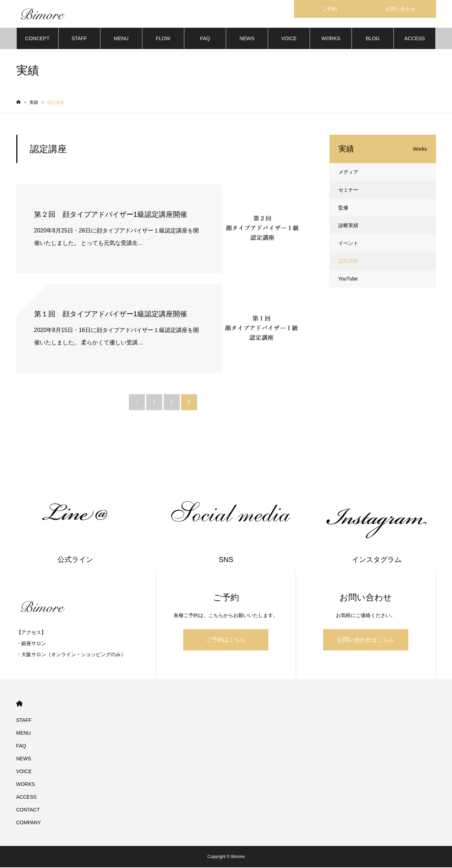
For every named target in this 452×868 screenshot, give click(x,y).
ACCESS (415, 39)
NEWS (247, 39)
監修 (343, 208)
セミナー (348, 191)
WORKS (331, 39)
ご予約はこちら (226, 640)
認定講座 (348, 262)
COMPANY (29, 823)
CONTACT (28, 810)
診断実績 (348, 226)
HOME (19, 704)
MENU (121, 39)
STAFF (79, 39)
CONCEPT (37, 39)
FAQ (205, 39)
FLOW (163, 39)
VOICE (289, 39)
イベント (348, 244)
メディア (348, 173)
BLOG (373, 39)
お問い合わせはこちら (366, 640)
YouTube (348, 279)
